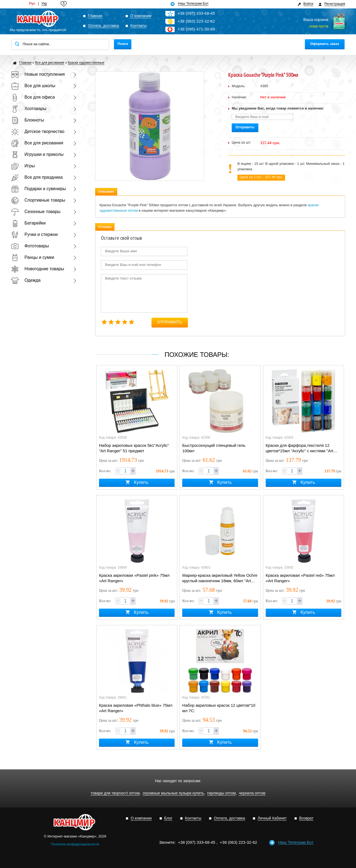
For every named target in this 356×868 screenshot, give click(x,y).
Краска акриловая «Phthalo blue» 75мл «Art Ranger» (136, 708)
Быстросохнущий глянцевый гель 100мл (214, 448)
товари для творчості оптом (115, 793)
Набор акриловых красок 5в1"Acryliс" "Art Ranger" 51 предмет (134, 448)
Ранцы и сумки (32, 257)
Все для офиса (33, 97)
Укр (44, 4)
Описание (106, 192)
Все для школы (33, 86)
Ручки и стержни (34, 234)
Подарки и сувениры (38, 189)
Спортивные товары (38, 200)
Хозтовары (29, 109)
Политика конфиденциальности (75, 844)
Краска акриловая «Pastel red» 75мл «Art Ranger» (300, 578)
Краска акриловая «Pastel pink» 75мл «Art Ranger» (134, 578)
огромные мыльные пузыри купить (173, 793)
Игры (23, 166)
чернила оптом (252, 793)
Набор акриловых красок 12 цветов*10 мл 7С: (219, 708)
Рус (32, 4)
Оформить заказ (325, 44)
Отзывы (105, 227)
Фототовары (30, 246)
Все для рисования (37, 143)
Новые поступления (38, 74)
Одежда (26, 280)
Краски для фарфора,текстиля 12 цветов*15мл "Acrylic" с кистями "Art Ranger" (299, 448)
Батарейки (28, 223)
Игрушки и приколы (37, 154)
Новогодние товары (38, 269)
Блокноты (27, 120)
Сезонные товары (36, 212)
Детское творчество (38, 131)
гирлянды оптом (222, 793)
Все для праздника (37, 177)
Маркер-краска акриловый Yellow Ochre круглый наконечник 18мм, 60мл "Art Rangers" (220, 578)
